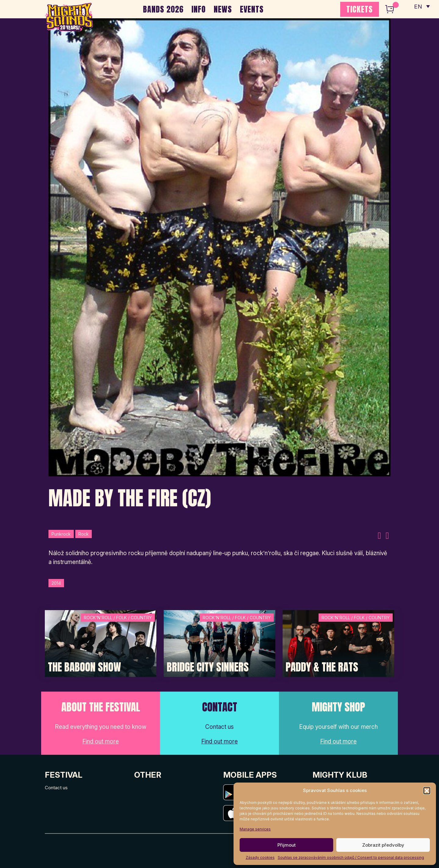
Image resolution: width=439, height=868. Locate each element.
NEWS (223, 9)
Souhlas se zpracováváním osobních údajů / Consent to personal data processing (351, 857)
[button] (427, 790)
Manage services (255, 829)
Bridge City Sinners (208, 667)
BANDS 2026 (163, 9)
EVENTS (252, 9)
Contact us (56, 788)
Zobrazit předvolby (383, 845)
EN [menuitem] (418, 6)
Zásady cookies (260, 857)
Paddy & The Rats (322, 667)
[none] (422, 6)
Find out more (101, 741)
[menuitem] (422, 6)
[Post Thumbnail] (101, 643)
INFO (199, 9)
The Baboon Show (84, 667)
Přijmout (287, 845)
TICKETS (360, 9)
